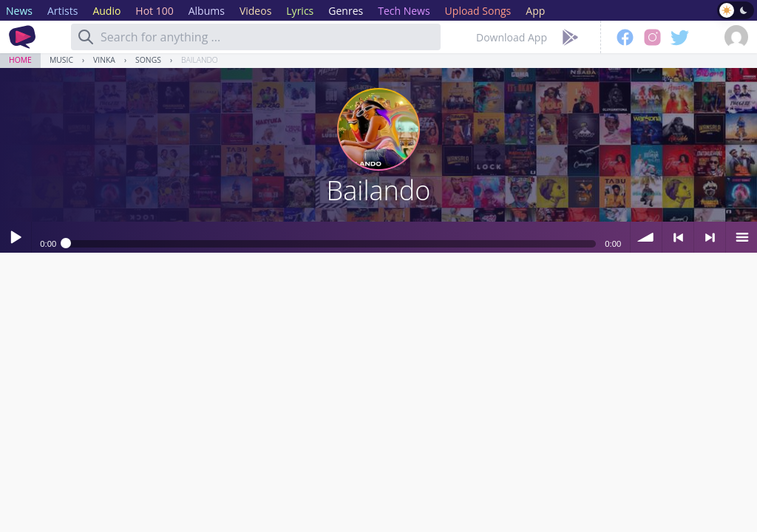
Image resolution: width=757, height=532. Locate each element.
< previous (678, 237)
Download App (512, 37)
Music (61, 60)
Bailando (200, 60)
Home (20, 60)
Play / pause (16, 237)
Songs (148, 60)
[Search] (86, 37)
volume (646, 237)
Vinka (104, 60)
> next (710, 237)
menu (741, 237)
